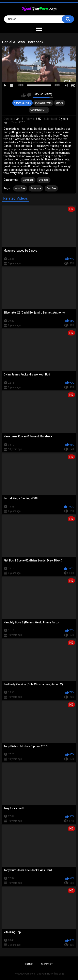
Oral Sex (44, 180)
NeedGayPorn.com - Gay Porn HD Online (36, 974)
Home (29, 964)
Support (47, 964)
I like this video (24, 95)
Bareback (28, 180)
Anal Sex (20, 188)
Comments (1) (39, 110)
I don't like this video (29, 95)
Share (60, 103)
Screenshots (43, 103)
